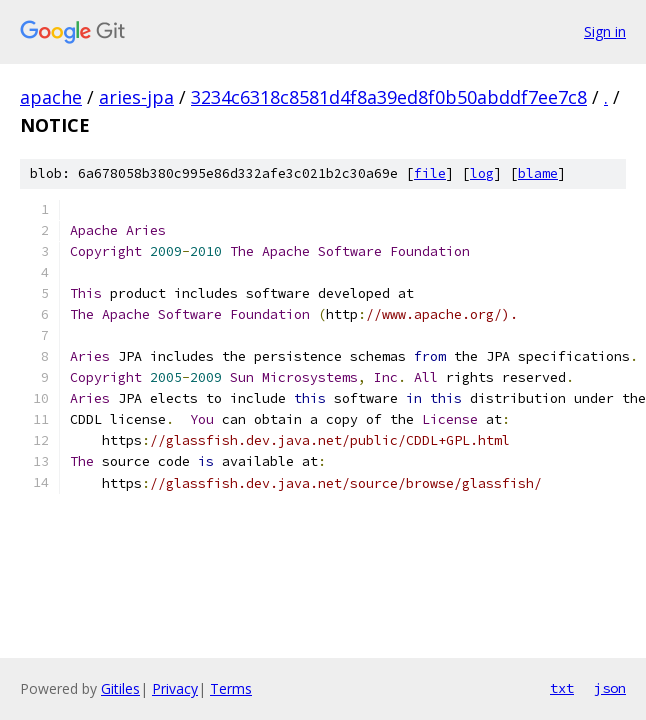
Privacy (175, 688)
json (610, 688)
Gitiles (120, 688)
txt (562, 688)
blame (538, 173)
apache (51, 97)
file (430, 173)
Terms (231, 688)
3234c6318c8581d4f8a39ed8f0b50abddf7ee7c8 (389, 97)
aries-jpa (136, 97)
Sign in (605, 31)
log (482, 173)
